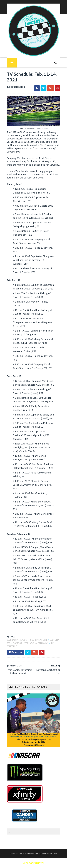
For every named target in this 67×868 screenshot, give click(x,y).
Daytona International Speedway (31, 643)
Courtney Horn (39, 640)
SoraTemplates (31, 853)
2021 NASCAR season (17, 640)
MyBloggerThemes (33, 863)
